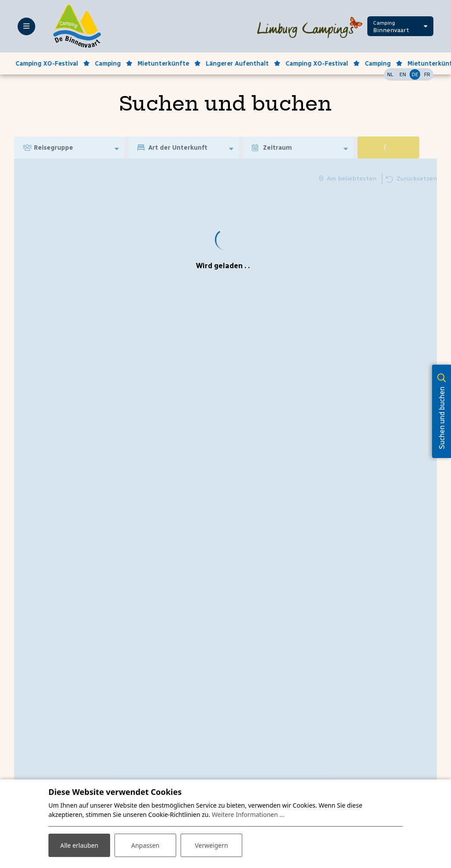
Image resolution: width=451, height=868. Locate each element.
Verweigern (211, 845)
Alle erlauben (79, 845)
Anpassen (145, 845)
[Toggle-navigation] (26, 26)
